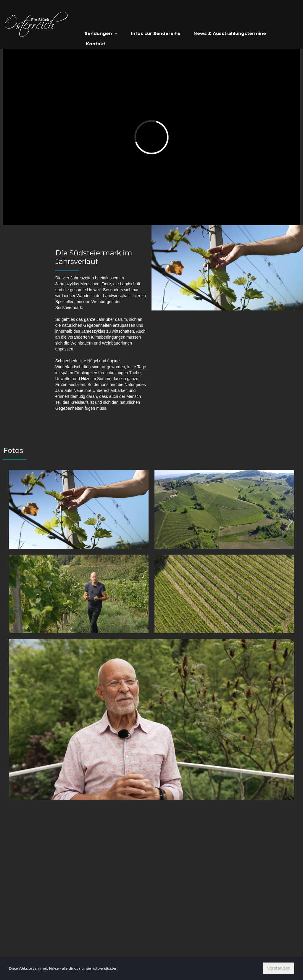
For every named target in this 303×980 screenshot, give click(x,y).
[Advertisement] (151, 886)
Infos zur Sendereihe (156, 33)
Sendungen (101, 33)
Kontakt (96, 44)
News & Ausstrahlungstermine (230, 33)
